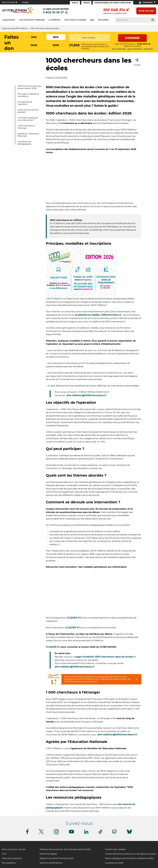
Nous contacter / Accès (14, 849)
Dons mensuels (119, 49)
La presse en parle (114, 863)
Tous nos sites (9, 2)
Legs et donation (135, 49)
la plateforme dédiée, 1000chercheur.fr (98, 315)
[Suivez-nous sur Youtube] (71, 833)
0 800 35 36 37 (53, 12)
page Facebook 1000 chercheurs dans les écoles (104, 657)
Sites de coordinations (51, 863)
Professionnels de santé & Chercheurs (113, 3)
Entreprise (148, 49)
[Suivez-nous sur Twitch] (115, 833)
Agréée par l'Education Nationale (28, 135)
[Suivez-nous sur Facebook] (27, 834)
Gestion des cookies (115, 849)
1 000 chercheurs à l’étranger (26, 127)
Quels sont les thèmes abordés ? (28, 111)
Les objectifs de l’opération (25, 103)
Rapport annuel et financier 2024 (57, 858)
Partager (137, 61)
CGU (4, 854)
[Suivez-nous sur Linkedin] (86, 833)
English (26, 2)
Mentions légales (48, 854)
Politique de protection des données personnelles (65, 849)
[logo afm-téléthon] (18, 13)
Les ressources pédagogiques (24, 143)
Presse (86, 3)
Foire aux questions (12, 858)
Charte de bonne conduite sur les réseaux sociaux (131, 854)
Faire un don (146, 11)
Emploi (75, 3)
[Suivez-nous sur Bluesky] (129, 834)
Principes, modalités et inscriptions (28, 95)
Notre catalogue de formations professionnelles (129, 858)
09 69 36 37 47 (144, 44)
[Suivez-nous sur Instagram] (56, 834)
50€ (34, 37)
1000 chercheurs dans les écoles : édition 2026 (29, 87)
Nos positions (9, 863)
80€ (56, 37)
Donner (132, 38)
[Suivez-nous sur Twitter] (41, 834)
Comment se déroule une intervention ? (28, 119)
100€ (34, 45)
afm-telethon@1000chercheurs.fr (87, 395)
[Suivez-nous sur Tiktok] (101, 833)
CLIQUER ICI (74, 618)
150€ (56, 45)
